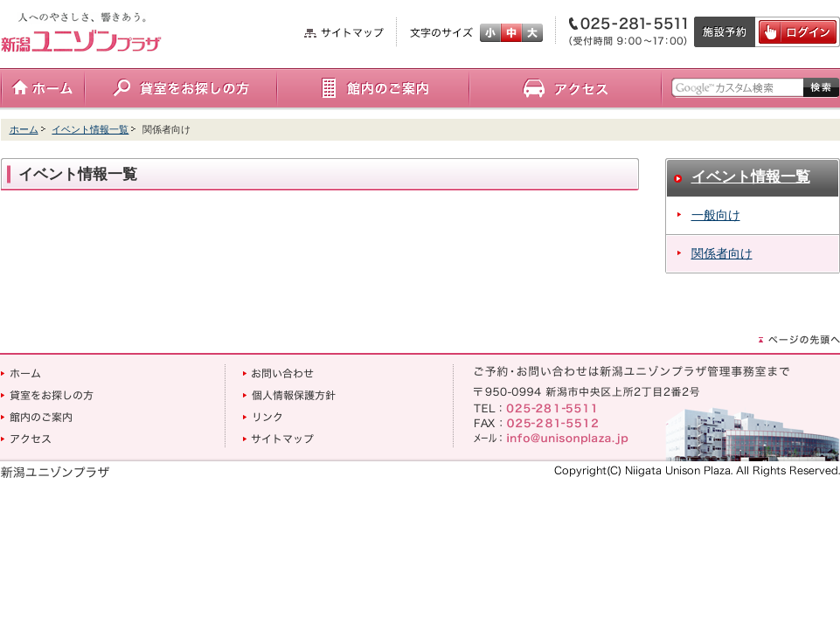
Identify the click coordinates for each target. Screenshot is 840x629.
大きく (532, 33)
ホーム (43, 89)
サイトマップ (344, 33)
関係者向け (722, 253)
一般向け (716, 215)
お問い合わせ (278, 373)
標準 (511, 33)
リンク (262, 417)
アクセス (566, 89)
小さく (490, 33)
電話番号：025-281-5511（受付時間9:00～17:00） (625, 32)
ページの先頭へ (799, 339)
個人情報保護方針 (289, 395)
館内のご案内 (373, 89)
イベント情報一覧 (90, 129)
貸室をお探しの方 (181, 89)
